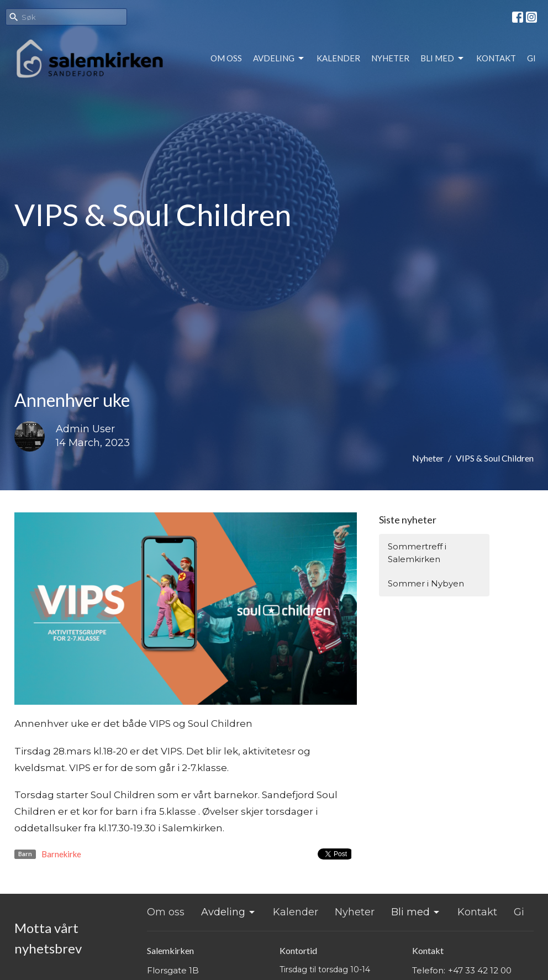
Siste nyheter (408, 520)
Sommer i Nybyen (426, 583)
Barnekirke (61, 854)
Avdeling (279, 59)
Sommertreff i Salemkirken (417, 553)
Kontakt (496, 58)
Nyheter (390, 58)
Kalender (338, 58)
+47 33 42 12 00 (480, 970)
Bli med (443, 59)
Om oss (226, 58)
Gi (531, 58)
